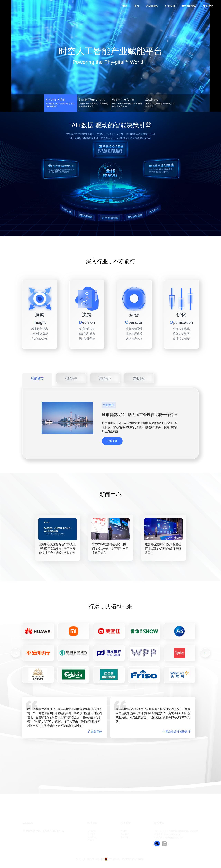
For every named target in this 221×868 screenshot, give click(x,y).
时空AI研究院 (189, 6)
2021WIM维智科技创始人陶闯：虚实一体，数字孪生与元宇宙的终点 (110, 549)
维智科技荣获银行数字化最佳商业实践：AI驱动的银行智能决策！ (163, 549)
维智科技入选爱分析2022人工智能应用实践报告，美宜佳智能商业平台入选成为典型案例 (57, 549)
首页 (125, 6)
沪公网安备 (114, 859)
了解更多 (112, 441)
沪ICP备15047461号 (132, 859)
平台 (137, 6)
